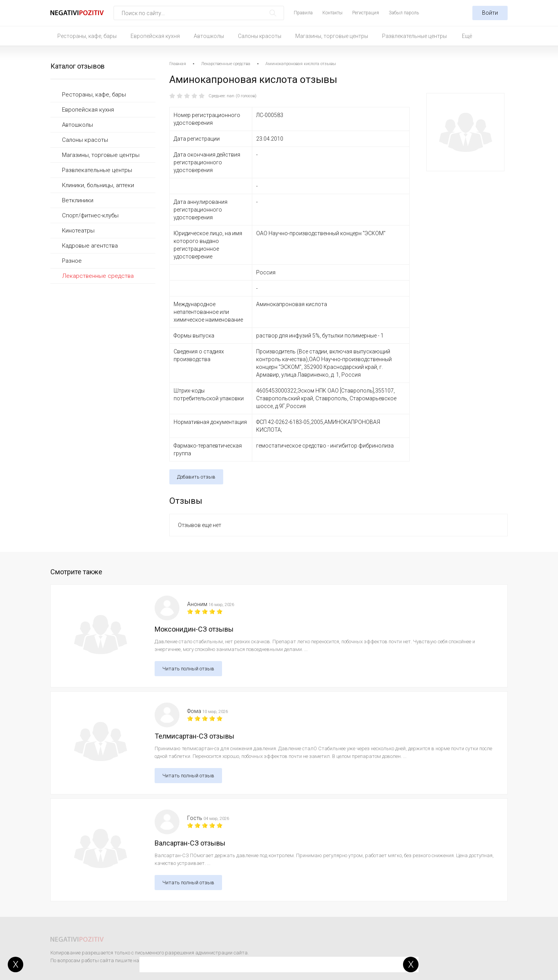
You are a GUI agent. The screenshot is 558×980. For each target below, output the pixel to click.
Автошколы (209, 36)
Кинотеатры (78, 231)
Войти (490, 13)
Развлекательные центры (414, 36)
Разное (72, 261)
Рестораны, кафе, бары (87, 36)
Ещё (467, 36)
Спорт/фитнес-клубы (90, 215)
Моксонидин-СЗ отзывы (194, 629)
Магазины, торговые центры (332, 36)
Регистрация (366, 13)
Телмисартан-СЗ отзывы (195, 736)
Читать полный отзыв (188, 669)
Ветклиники (78, 200)
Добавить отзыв (196, 477)
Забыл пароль (404, 13)
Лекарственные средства (98, 276)
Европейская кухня (155, 36)
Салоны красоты (260, 36)
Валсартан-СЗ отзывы (190, 843)
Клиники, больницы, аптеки (98, 185)
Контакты (332, 13)
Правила (303, 13)
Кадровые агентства (90, 246)
